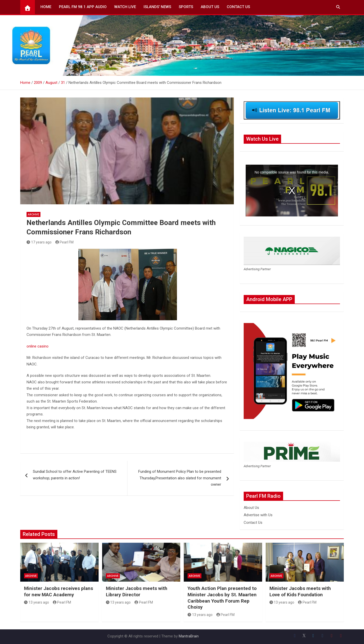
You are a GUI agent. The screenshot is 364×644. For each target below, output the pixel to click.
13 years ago (37, 602)
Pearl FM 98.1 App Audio (83, 7)
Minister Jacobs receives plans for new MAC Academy (59, 591)
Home (46, 7)
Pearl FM (65, 242)
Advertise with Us (258, 515)
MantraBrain (189, 636)
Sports (186, 7)
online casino (38, 346)
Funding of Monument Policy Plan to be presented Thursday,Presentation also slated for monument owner (180, 478)
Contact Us (238, 7)
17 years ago (39, 242)
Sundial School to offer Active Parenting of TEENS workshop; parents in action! (75, 475)
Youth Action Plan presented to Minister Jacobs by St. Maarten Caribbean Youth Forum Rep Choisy (222, 598)
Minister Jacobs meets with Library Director (137, 591)
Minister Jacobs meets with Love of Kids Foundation (300, 591)
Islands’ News (157, 7)
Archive (33, 215)
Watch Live (125, 7)
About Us (210, 7)
